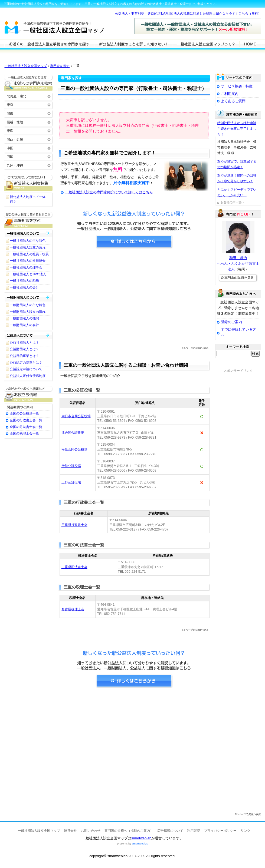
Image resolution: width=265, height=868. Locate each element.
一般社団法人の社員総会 (28, 261)
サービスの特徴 (206, 44)
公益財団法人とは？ (24, 349)
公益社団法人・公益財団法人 (28, 335)
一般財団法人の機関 (24, 318)
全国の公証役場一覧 (24, 413)
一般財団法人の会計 (24, 325)
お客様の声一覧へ (233, 202)
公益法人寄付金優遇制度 (28, 376)
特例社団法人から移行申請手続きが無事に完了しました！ (237, 129)
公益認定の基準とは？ (26, 363)
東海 (28, 130)
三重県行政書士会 (74, 525)
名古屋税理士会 (73, 609)
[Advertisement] (134, 299)
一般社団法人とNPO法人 (28, 274)
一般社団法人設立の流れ (28, 247)
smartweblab (141, 838)
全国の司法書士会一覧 (26, 427)
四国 (28, 156)
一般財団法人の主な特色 (28, 305)
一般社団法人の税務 (24, 281)
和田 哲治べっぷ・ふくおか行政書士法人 (238, 264)
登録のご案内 (231, 322)
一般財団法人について (28, 298)
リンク (246, 831)
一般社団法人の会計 (24, 287)
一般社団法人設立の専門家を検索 (49, 44)
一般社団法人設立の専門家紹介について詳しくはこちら (109, 192)
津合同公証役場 (73, 433)
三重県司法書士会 (74, 567)
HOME (250, 44)
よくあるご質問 (233, 101)
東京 (28, 105)
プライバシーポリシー (220, 831)
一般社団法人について (28, 233)
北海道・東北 (28, 96)
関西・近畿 (28, 139)
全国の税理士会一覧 (24, 433)
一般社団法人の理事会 (26, 267)
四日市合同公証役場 (76, 416)
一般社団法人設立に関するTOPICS (28, 183)
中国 (28, 148)
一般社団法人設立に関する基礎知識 (28, 220)
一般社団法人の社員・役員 (29, 254)
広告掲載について (170, 831)
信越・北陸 (28, 122)
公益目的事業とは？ (24, 356)
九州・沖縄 (28, 165)
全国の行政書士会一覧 (26, 420)
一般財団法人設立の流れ (28, 312)
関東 (28, 113)
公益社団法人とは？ (24, 343)
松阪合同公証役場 (74, 449)
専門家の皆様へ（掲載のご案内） (129, 831)
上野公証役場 (71, 482)
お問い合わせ (91, 831)
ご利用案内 (230, 94)
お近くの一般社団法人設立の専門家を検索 (28, 83)
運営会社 (70, 831)
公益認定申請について (26, 369)
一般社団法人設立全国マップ (26, 66)
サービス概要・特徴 (237, 86)
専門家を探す (60, 66)
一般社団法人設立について (133, 44)
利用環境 (194, 831)
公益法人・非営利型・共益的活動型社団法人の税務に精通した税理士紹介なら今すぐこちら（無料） (188, 14)
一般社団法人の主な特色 (28, 241)
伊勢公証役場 (71, 466)
